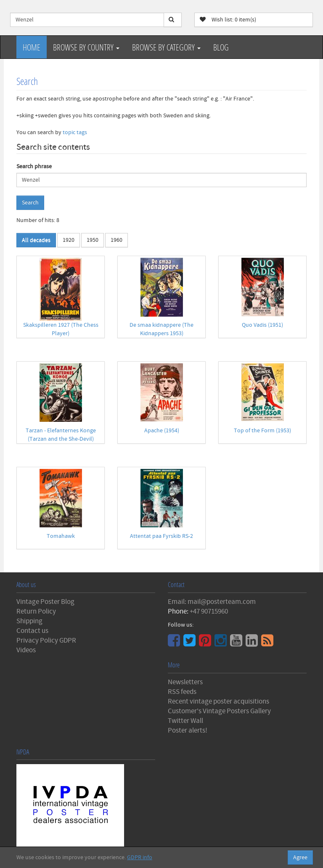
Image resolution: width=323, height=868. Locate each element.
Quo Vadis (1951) (262, 325)
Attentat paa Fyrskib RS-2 (161, 536)
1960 (116, 240)
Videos (26, 650)
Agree (300, 857)
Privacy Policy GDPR (46, 640)
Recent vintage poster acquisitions (218, 701)
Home (32, 47)
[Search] (173, 20)
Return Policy (36, 611)
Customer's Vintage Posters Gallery (219, 711)
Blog (221, 47)
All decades (36, 240)
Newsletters (185, 682)
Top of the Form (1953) (262, 431)
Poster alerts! (188, 730)
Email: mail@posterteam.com (212, 602)
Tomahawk (61, 536)
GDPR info (140, 857)
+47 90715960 (209, 611)
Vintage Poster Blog (45, 602)
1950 (93, 240)
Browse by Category (166, 47)
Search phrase (34, 167)
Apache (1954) (162, 431)
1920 (69, 240)
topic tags (75, 132)
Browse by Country (86, 47)
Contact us (32, 631)
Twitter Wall (185, 721)
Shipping (29, 621)
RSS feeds (182, 692)
